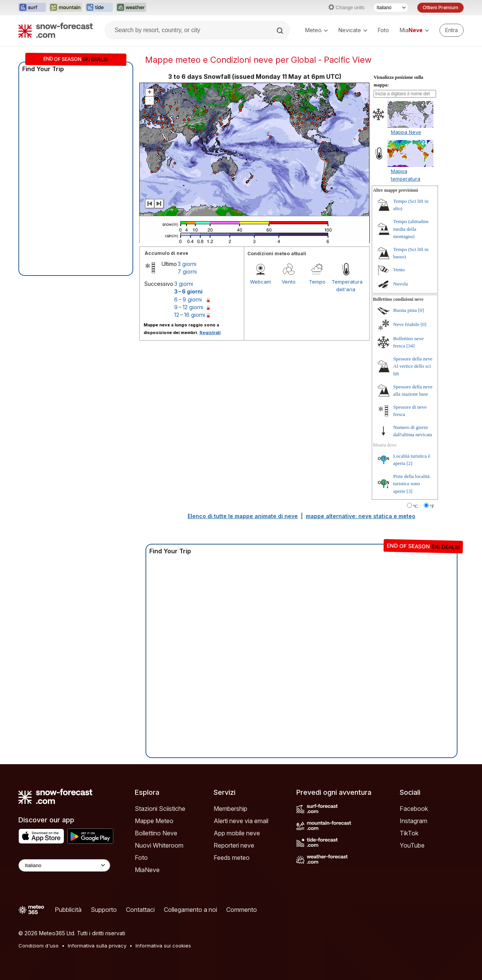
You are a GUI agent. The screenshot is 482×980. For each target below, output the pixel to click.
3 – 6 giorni (188, 291)
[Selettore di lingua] (391, 8)
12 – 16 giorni (190, 315)
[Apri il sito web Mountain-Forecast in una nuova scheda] (66, 8)
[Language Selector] (64, 865)
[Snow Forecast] (56, 30)
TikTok (409, 833)
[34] (410, 346)
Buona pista (405, 310)
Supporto (104, 910)
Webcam (261, 282)
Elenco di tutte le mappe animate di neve (243, 516)
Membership (230, 809)
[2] (409, 463)
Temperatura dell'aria (346, 285)
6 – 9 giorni (188, 299)
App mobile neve (237, 833)
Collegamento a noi (190, 910)
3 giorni (187, 264)
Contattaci (140, 910)
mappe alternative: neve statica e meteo (361, 516)
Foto (383, 30)
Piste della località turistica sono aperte (411, 484)
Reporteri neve (234, 845)
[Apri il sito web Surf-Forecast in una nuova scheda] (32, 8)
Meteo (316, 30)
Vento (289, 282)
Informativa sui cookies (163, 946)
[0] (421, 310)
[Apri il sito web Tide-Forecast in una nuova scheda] (99, 8)
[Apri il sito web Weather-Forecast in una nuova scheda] (131, 8)
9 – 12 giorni (189, 307)
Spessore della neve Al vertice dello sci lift (413, 366)
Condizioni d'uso (38, 946)
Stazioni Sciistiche (160, 809)
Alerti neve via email (241, 821)
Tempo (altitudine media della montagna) (411, 229)
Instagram (413, 821)
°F (432, 506)
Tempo (317, 282)
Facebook (414, 809)
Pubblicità (68, 910)
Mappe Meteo (154, 821)
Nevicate (353, 30)
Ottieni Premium (440, 7)
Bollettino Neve (156, 833)
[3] (409, 491)
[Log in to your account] (452, 30)
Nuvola (400, 284)
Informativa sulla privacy (97, 946)
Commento (242, 910)
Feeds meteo (232, 858)
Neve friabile (406, 324)
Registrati (210, 333)
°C (416, 506)
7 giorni (187, 271)
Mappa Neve (406, 132)
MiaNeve (147, 870)
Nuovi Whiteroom (159, 845)
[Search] (281, 31)
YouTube (412, 845)
